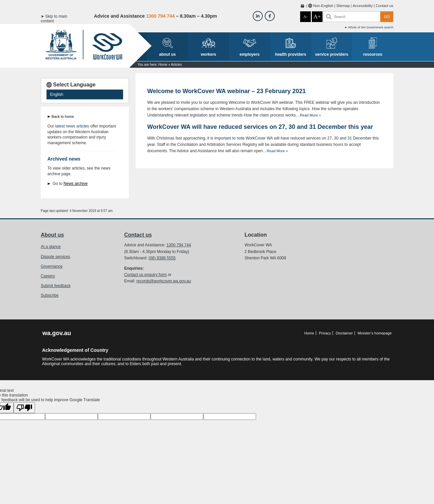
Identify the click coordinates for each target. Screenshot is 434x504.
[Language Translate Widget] (85, 94)
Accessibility (363, 6)
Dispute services (55, 257)
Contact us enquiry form (145, 275)
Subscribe (50, 295)
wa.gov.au (57, 333)
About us (52, 235)
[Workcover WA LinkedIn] (258, 16)
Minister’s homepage (375, 333)
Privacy (325, 333)
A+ (317, 17)
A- (305, 17)
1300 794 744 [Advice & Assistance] (160, 16)
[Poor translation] (24, 408)
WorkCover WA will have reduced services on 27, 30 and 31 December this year (260, 127)
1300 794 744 (179, 245)
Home (163, 65)
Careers (48, 276)
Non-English (323, 6)
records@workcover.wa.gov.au (164, 281)
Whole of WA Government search (371, 27)
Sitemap (343, 6)
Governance (52, 266)
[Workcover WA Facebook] (270, 16)
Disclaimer (344, 333)
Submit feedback (56, 286)
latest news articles (72, 126)
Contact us (384, 6)
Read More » (310, 115)
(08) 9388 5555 (162, 258)
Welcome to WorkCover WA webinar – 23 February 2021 (227, 91)
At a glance (51, 247)
